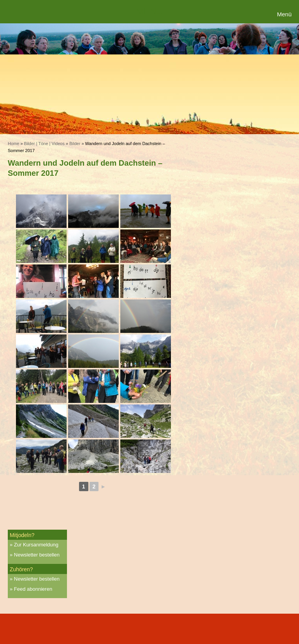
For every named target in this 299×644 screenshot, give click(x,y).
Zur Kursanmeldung (36, 545)
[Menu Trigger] (285, 15)
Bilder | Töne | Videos (44, 143)
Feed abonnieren (33, 589)
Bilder (75, 143)
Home (13, 143)
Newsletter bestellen (37, 555)
